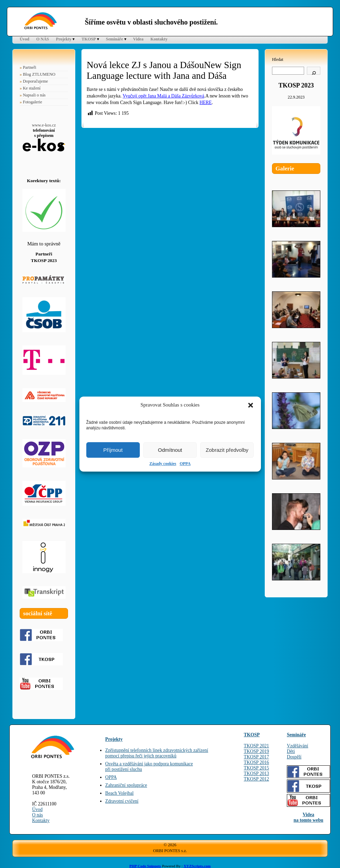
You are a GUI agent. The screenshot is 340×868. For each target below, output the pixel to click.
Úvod (25, 39)
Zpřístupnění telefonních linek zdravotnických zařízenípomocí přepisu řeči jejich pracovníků (157, 753)
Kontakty (159, 39)
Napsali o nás (34, 95)
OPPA (185, 464)
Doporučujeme (35, 81)
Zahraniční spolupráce (126, 785)
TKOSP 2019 (256, 751)
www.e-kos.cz (44, 125)
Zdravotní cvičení (122, 801)
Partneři (30, 67)
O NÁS (43, 39)
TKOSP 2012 (256, 779)
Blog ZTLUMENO (39, 74)
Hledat (278, 59)
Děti (291, 751)
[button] (251, 405)
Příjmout (113, 450)
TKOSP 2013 (256, 773)
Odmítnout (170, 450)
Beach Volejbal (119, 793)
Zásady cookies (163, 464)
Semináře (115, 39)
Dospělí (294, 757)
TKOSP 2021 (256, 746)
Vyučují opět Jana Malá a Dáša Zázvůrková (163, 96)
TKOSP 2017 (256, 757)
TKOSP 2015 (256, 768)
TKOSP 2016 (256, 762)
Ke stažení (32, 88)
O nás (37, 815)
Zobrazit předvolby (227, 450)
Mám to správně (44, 244)
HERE (206, 102)
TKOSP (89, 39)
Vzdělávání (298, 746)
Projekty (64, 39)
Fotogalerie (32, 102)
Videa (138, 39)
